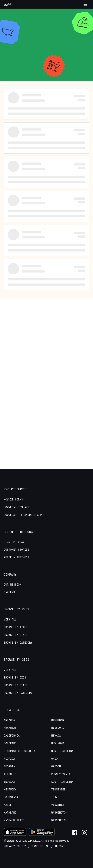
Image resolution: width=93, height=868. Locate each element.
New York (58, 743)
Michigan (58, 720)
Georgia (9, 766)
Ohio (55, 759)
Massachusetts (14, 820)
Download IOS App (16, 507)
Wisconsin (58, 820)
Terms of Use (40, 846)
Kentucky (10, 790)
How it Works (13, 500)
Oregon (56, 766)
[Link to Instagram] (84, 833)
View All (10, 620)
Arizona (9, 720)
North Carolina (62, 751)
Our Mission (12, 585)
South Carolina (62, 782)
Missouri (58, 728)
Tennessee (58, 790)
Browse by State (16, 635)
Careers (9, 592)
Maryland (10, 813)
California (12, 736)
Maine (8, 805)
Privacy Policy (15, 846)
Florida (9, 759)
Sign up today (14, 542)
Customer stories (16, 550)
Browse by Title (16, 627)
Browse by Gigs (15, 678)
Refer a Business (16, 557)
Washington (59, 813)
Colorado (10, 743)
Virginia (58, 805)
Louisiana (11, 797)
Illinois (10, 774)
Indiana (9, 782)
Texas (55, 797)
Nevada (56, 736)
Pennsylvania (61, 774)
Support (59, 846)
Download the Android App (23, 515)
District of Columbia (20, 751)
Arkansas (10, 728)
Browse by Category (18, 643)
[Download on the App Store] (15, 833)
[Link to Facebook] (75, 833)
